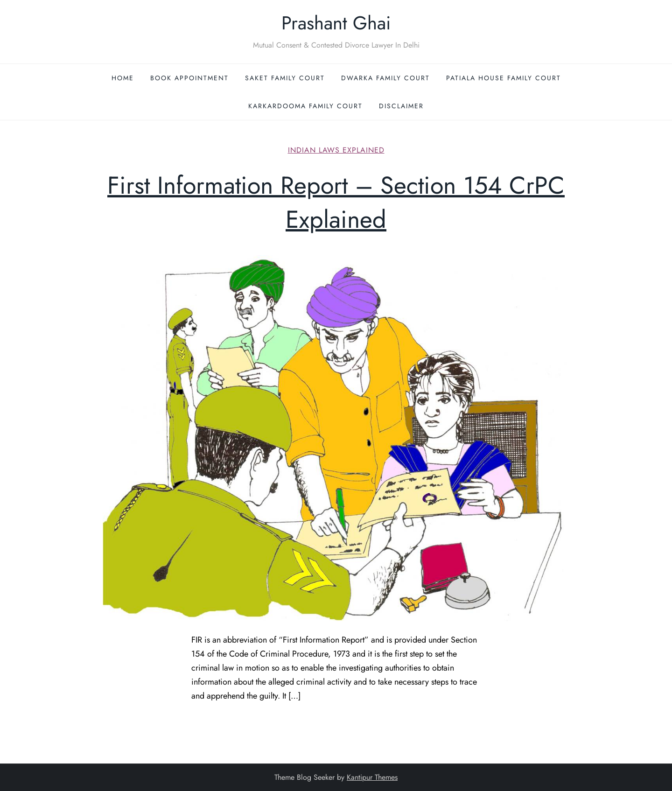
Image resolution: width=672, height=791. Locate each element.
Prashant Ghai (336, 23)
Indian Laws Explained (336, 150)
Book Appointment (189, 78)
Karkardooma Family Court (305, 106)
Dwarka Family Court (385, 78)
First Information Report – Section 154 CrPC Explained (336, 202)
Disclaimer (401, 106)
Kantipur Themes (372, 777)
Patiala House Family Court (504, 78)
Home (123, 78)
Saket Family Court (285, 78)
